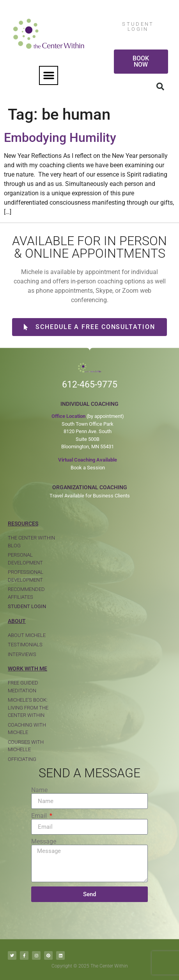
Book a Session (88, 468)
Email (40, 816)
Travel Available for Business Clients (90, 496)
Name (39, 790)
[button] (49, 75)
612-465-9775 (90, 385)
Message (44, 842)
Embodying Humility (60, 138)
